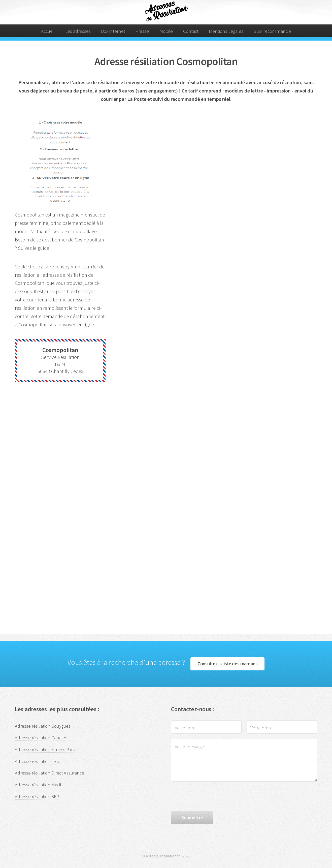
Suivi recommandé (272, 31)
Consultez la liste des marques (227, 664)
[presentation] (209, 796)
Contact (191, 31)
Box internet (113, 31)
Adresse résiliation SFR (37, 797)
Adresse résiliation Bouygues (43, 726)
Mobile (166, 31)
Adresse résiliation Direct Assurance (49, 773)
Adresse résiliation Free (38, 761)
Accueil (48, 31)
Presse (142, 31)
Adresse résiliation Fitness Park (45, 749)
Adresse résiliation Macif (38, 785)
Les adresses (78, 31)
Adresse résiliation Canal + (40, 738)
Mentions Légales (226, 31)
